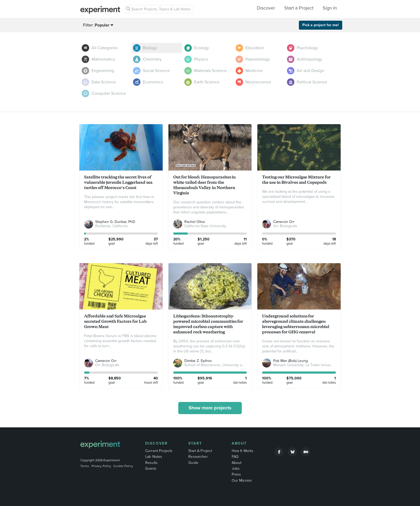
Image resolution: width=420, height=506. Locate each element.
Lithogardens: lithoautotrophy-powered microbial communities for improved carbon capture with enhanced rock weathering (208, 324)
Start (195, 443)
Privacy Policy (101, 466)
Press (236, 474)
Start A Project (200, 451)
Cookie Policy (123, 466)
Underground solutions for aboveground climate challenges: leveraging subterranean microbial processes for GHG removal (296, 324)
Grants (151, 469)
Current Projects (159, 451)
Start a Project (299, 8)
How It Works (243, 451)
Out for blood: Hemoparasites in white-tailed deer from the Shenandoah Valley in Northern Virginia (205, 185)
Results (151, 463)
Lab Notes (154, 457)
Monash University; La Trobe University (305, 365)
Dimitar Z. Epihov (198, 361)
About (239, 443)
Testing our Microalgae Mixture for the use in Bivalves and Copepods (296, 180)
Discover (266, 8)
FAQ (235, 457)
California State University (205, 226)
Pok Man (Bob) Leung (291, 361)
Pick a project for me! (321, 25)
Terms (85, 466)
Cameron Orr (284, 222)
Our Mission (242, 480)
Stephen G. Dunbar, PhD (115, 222)
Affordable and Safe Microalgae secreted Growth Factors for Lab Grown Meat (115, 321)
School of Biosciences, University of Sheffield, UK (225, 365)
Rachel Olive (195, 222)
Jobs (236, 469)
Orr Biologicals (285, 226)
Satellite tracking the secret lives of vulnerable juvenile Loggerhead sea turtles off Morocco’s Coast (118, 182)
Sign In (330, 8)
